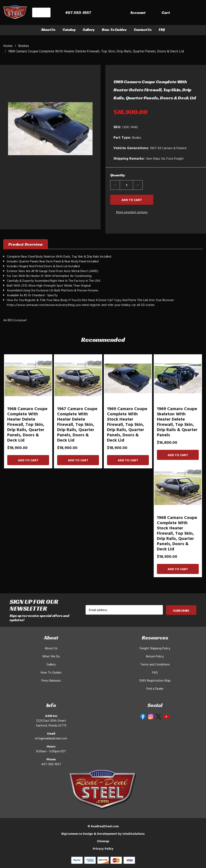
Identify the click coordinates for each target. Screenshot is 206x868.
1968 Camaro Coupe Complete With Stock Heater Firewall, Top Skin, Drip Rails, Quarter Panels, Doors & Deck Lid (177, 533)
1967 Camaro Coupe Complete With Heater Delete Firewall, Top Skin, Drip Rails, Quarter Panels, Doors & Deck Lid (77, 424)
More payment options (132, 212)
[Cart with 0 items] (194, 13)
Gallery (89, 30)
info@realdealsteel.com (51, 738)
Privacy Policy (103, 848)
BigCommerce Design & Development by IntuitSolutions (103, 834)
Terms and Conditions (155, 664)
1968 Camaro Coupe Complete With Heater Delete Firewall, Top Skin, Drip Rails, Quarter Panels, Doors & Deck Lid (27, 424)
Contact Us (143, 30)
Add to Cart (28, 460)
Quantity (118, 175)
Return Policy (155, 656)
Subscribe (181, 610)
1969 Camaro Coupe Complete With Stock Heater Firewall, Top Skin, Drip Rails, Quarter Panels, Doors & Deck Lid (127, 424)
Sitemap (103, 841)
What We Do (51, 656)
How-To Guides (114, 30)
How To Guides (51, 672)
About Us (48, 30)
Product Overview (26, 244)
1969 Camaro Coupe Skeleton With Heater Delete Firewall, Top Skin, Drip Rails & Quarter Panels (177, 422)
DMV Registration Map (155, 680)
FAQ (162, 30)
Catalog (69, 30)
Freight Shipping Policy (155, 648)
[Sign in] (168, 13)
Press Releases (51, 680)
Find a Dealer (155, 688)
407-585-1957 (51, 764)
